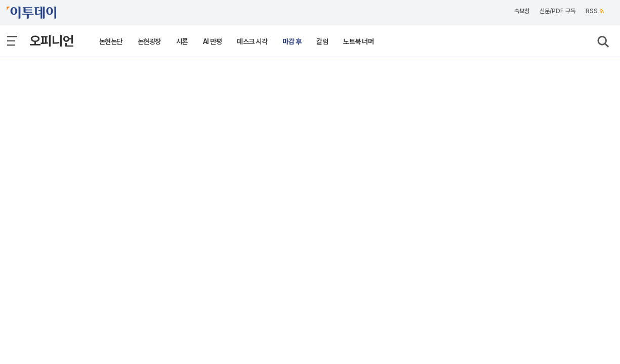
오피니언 (52, 41)
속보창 (522, 11)
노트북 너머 (358, 41)
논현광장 (149, 41)
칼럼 (322, 41)
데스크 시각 (252, 41)
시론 (182, 41)
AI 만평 (213, 41)
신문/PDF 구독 (557, 11)
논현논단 (111, 41)
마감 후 (292, 41)
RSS (595, 11)
